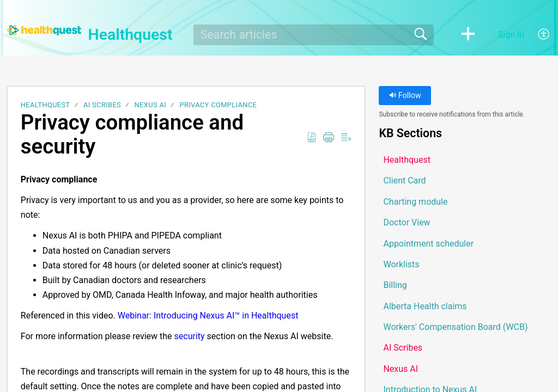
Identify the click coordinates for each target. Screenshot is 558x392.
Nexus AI (151, 105)
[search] (314, 35)
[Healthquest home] (44, 30)
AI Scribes (102, 105)
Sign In (511, 35)
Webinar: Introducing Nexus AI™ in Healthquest (208, 316)
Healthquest (46, 105)
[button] (468, 35)
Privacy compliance (218, 105)
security (190, 336)
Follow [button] (405, 96)
